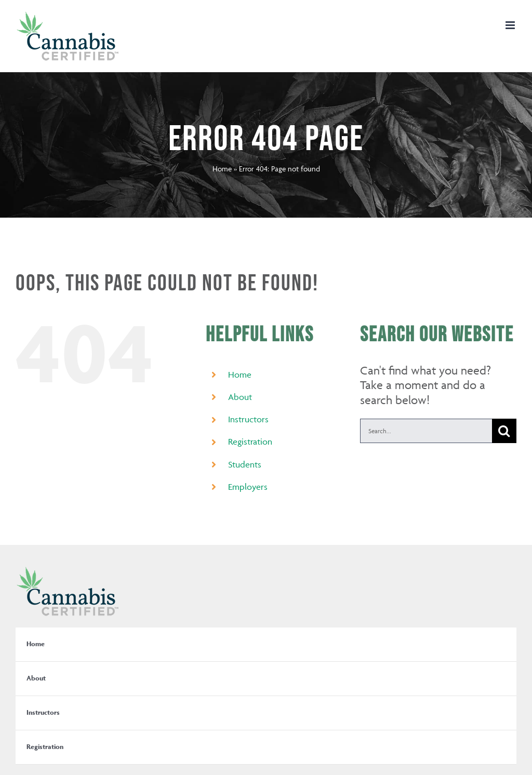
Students (245, 464)
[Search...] (426, 431)
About (240, 397)
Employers (248, 487)
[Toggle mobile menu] (511, 25)
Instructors (248, 419)
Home (222, 169)
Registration (250, 442)
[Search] (504, 431)
